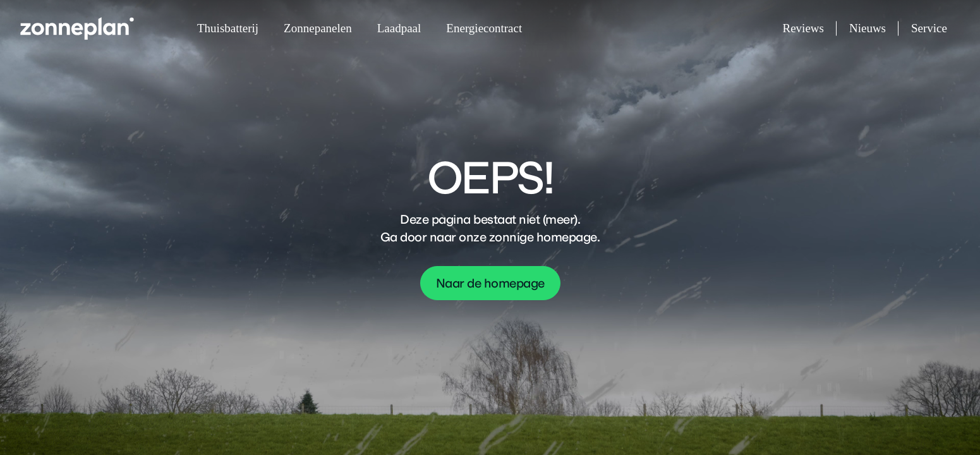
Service (929, 28)
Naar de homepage (490, 283)
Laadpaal (399, 28)
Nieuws (874, 29)
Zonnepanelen (318, 28)
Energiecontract (484, 28)
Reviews (810, 29)
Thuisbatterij (228, 28)
